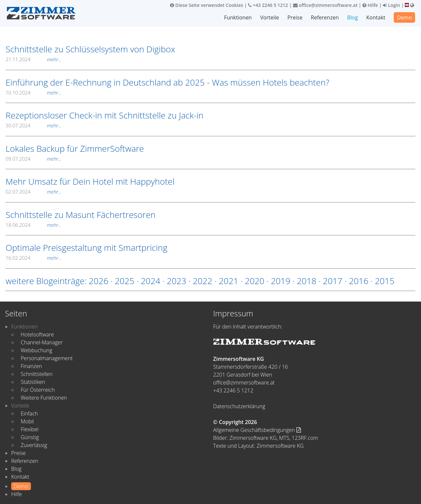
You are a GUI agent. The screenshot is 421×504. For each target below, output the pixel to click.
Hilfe (370, 5)
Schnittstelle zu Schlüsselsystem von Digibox (90, 49)
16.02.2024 (34, 258)
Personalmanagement (47, 358)
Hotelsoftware (37, 334)
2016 (359, 281)
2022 (202, 281)
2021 (228, 281)
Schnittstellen (37, 374)
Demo (404, 17)
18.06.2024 (34, 225)
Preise (295, 17)
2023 (176, 281)
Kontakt (376, 17)
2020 (254, 281)
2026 (99, 281)
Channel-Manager (42, 342)
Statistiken (33, 382)
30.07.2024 (34, 125)
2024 (150, 281)
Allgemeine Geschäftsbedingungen (257, 430)
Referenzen (325, 17)
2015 (385, 281)
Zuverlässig (34, 445)
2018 (306, 281)
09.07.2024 (34, 159)
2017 (333, 281)
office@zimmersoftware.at (325, 5)
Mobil (27, 421)
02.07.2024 (34, 192)
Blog (352, 17)
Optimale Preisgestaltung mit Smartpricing (87, 248)
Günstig (30, 437)
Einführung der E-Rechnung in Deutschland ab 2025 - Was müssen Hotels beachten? (167, 82)
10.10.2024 (34, 93)
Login (391, 5)
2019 (280, 281)
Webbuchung (37, 350)
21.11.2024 (34, 59)
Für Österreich (38, 390)
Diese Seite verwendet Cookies (207, 5)
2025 (124, 281)
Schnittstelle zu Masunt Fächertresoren (81, 215)
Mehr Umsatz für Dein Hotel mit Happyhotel (90, 181)
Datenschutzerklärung (239, 406)
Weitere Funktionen (44, 398)
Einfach (29, 413)
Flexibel (30, 429)
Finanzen (31, 366)
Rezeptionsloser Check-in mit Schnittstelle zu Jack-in (105, 115)
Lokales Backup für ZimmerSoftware (75, 148)
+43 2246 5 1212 (268, 5)
